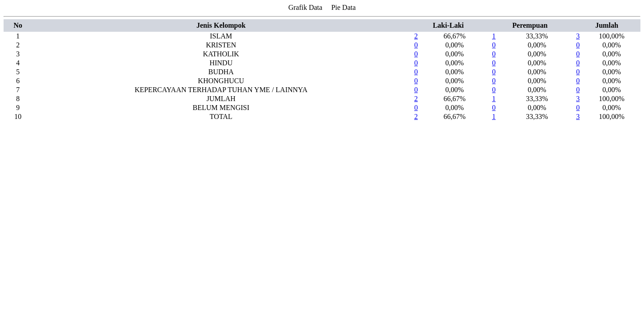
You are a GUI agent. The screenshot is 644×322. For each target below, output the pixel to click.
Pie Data (344, 7)
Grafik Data (305, 7)
